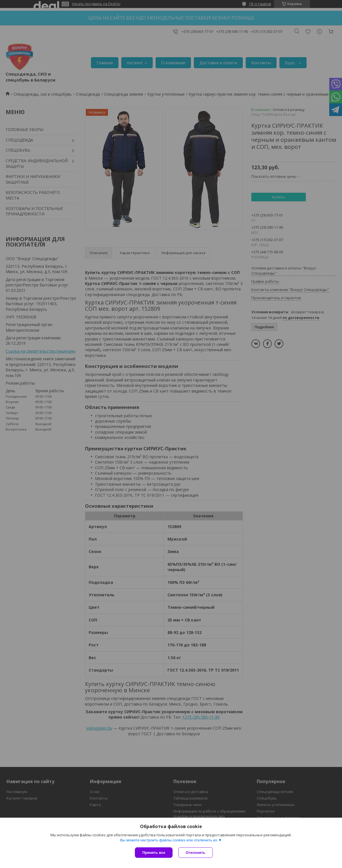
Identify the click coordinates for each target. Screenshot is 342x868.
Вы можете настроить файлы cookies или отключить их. (169, 840)
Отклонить (195, 853)
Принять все (154, 853)
